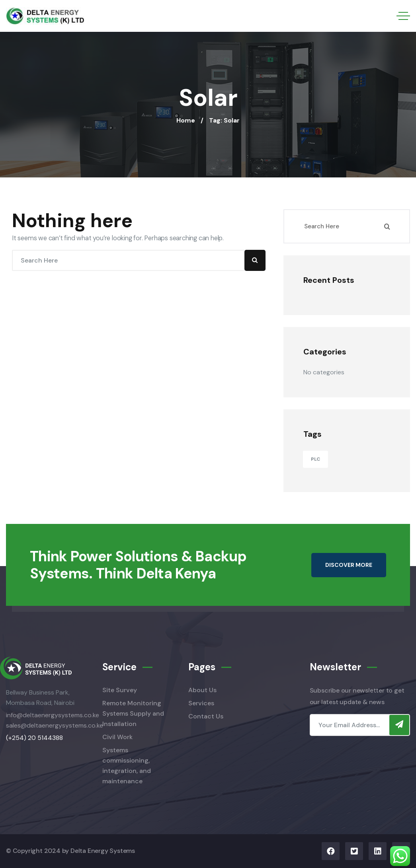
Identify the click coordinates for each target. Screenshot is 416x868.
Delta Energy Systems (103, 851)
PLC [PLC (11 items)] (315, 459)
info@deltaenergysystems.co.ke (53, 715)
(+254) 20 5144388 (34, 738)
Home (186, 120)
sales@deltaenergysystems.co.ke (55, 725)
